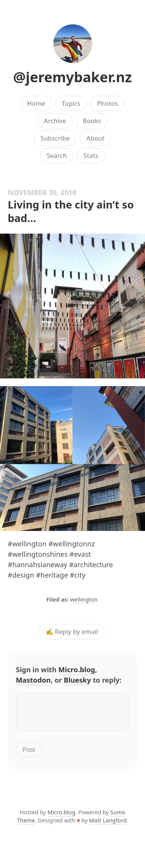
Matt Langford (108, 825)
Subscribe (55, 138)
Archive (55, 121)
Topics (71, 103)
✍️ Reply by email (72, 632)
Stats (91, 156)
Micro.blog (77, 670)
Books (92, 121)
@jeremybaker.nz (72, 77)
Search (57, 156)
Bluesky (77, 680)
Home (36, 103)
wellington (84, 599)
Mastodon (33, 680)
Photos (107, 103)
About (95, 138)
